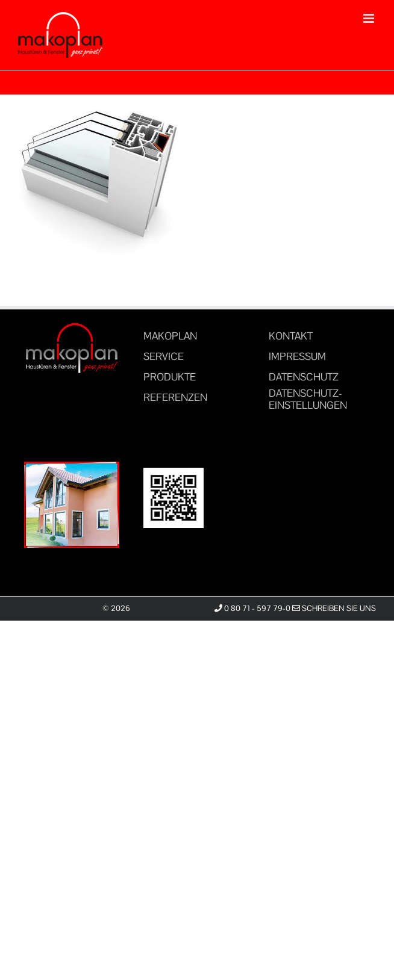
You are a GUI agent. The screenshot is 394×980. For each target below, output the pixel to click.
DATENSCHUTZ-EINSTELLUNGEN (308, 399)
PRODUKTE (170, 377)
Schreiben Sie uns (334, 608)
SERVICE (164, 356)
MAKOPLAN (170, 336)
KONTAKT (291, 336)
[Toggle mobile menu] (370, 18)
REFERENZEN (175, 397)
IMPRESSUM (297, 356)
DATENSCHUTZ (304, 377)
